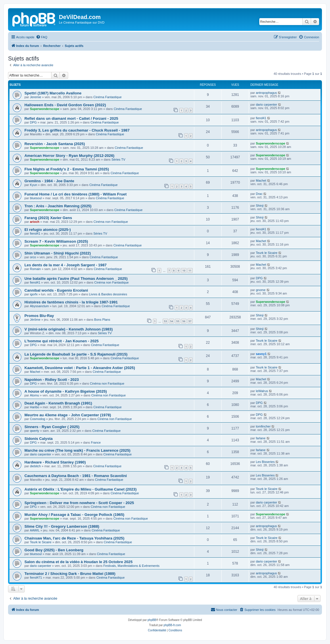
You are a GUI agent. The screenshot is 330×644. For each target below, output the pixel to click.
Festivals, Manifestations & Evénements (132, 566)
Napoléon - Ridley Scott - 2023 (52, 380)
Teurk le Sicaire (267, 253)
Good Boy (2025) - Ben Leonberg (54, 550)
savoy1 (261, 354)
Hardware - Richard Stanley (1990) (55, 462)
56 (184, 321)
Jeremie (36, 97)
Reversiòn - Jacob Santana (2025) (55, 144)
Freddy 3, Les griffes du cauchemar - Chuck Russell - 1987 (77, 130)
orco (33, 257)
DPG (33, 122)
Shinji (260, 206)
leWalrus (262, 391)
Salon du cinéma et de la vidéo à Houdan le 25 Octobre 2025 (78, 562)
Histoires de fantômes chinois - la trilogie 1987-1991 (71, 302)
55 (178, 321)
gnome (261, 290)
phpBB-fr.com (172, 625)
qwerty (34, 431)
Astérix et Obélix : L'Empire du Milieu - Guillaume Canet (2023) (80, 489)
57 (190, 321)
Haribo (34, 407)
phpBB (152, 620)
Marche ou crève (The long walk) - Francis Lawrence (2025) (77, 450)
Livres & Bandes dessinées (108, 294)
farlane (261, 438)
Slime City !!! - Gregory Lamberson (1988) (62, 526)
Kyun (33, 185)
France (96, 442)
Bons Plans (102, 320)
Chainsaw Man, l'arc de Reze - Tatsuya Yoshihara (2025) (74, 538)
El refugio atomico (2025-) (48, 230)
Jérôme (35, 320)
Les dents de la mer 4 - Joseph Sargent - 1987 (66, 265)
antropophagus (266, 93)
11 (190, 270)
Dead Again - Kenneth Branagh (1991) (58, 403)
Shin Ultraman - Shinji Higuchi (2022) (58, 253)
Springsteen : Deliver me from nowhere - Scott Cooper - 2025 (79, 503)
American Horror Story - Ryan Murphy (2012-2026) (69, 156)
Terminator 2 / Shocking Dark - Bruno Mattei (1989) (70, 574)
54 (172, 321)
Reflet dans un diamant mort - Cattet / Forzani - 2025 (71, 118)
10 (184, 270)
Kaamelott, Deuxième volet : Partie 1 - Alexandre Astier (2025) (80, 368)
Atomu (34, 395)
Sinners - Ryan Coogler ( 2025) (52, 427)
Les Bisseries (265, 462)
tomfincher (263, 426)
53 (165, 321)
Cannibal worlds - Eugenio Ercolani (56, 290)
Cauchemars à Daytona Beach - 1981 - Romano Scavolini (76, 476)
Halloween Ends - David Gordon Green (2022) (65, 105)
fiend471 (36, 577)
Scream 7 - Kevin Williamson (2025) (56, 241)
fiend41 (261, 118)
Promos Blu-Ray (39, 316)
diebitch (35, 466)
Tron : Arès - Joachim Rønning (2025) (58, 206)
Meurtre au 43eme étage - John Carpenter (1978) (68, 415)
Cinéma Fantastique (108, 97)
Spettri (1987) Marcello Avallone (53, 93)
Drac (259, 194)
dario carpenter (266, 105)
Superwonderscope (45, 109)
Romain (35, 269)
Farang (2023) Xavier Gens (48, 218)
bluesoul (36, 198)
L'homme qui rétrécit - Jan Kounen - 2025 (62, 341)
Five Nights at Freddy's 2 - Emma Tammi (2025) (67, 169)
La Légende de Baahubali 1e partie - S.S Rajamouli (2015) (76, 354)
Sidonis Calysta (39, 439)
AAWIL (35, 530)
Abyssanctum (39, 306)
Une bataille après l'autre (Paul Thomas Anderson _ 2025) (76, 279)
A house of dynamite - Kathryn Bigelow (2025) (66, 391)
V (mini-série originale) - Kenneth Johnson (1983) (69, 329)
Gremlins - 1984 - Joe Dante (49, 181)
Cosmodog (38, 419)
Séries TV (118, 159)
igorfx (34, 294)
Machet (261, 181)
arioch (35, 222)
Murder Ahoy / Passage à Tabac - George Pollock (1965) (74, 515)
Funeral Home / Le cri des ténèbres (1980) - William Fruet (75, 194)
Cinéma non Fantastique (111, 222)
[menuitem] (42, 37)
